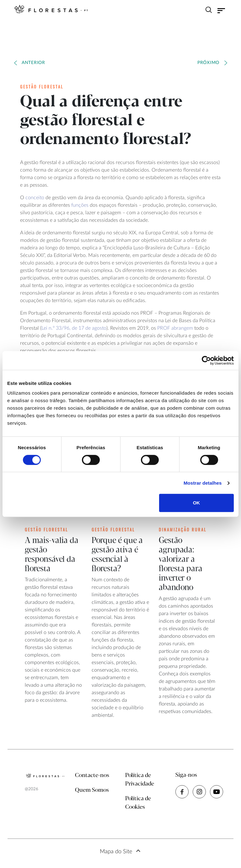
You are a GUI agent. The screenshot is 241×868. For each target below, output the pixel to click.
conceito (35, 198)
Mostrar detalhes (203, 483)
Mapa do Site (116, 852)
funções (80, 205)
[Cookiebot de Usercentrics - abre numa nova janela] (206, 360)
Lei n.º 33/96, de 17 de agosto (74, 328)
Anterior (33, 63)
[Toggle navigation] (221, 11)
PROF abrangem (175, 328)
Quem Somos (92, 790)
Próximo (208, 63)
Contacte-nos (92, 775)
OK (197, 503)
